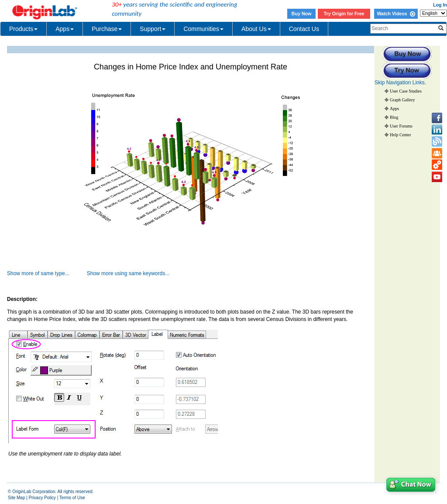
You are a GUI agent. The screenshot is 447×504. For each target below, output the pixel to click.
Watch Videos (396, 14)
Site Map (16, 498)
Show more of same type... (38, 273)
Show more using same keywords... (128, 273)
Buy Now (302, 14)
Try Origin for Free (344, 14)
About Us (256, 29)
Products (23, 29)
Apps (65, 29)
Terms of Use (72, 498)
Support (153, 29)
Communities (203, 29)
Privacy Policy (42, 498)
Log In (440, 5)
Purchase (107, 29)
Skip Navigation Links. (400, 83)
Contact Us (304, 29)
